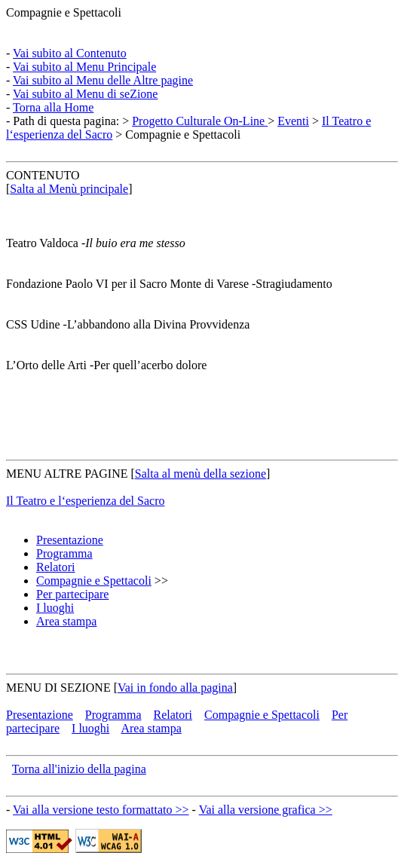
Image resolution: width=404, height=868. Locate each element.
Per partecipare (72, 594)
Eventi (293, 121)
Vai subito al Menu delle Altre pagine (103, 80)
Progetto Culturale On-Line (200, 121)
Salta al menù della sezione (200, 474)
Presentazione (70, 540)
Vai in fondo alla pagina (175, 688)
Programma (64, 553)
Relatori (56, 567)
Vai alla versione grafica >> (266, 810)
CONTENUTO (43, 175)
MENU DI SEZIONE (58, 688)
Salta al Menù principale (69, 189)
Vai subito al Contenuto (70, 53)
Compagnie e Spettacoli (64, 12)
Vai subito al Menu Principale (84, 67)
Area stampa (66, 621)
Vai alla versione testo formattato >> (101, 810)
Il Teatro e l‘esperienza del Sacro (85, 501)
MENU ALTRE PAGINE (67, 474)
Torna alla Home (53, 107)
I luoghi (55, 608)
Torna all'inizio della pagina (79, 769)
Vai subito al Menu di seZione (85, 94)
